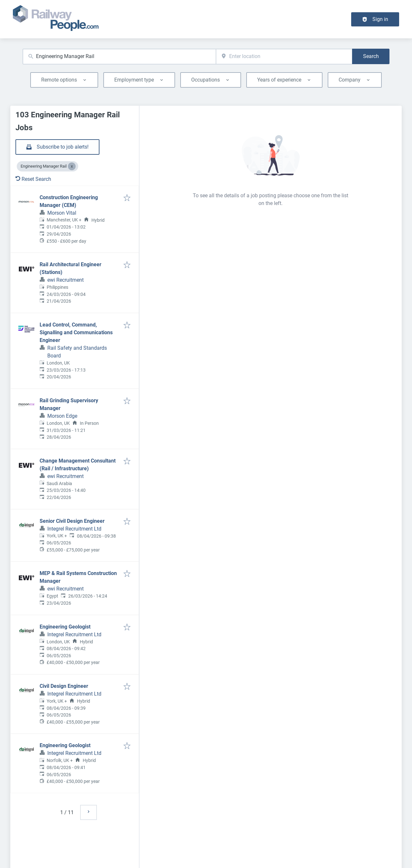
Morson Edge (62, 416)
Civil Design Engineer (64, 686)
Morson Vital (62, 213)
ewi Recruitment (66, 280)
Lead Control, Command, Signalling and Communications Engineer (76, 332)
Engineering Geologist (65, 627)
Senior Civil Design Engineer (72, 521)
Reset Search (33, 179)
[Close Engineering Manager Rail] (72, 166)
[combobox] (119, 57)
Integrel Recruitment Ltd (74, 529)
